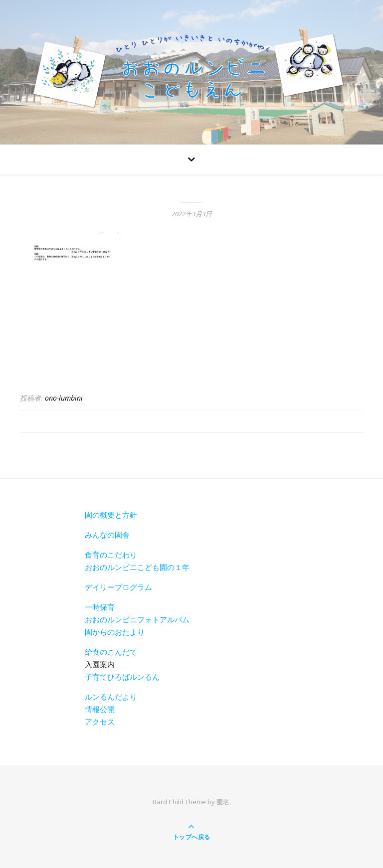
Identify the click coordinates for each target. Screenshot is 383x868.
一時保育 (100, 607)
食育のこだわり (111, 555)
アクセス (100, 722)
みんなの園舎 (107, 535)
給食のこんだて (111, 652)
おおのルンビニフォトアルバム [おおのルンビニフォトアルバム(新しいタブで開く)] (137, 619)
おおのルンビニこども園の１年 (137, 567)
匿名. (224, 802)
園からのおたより (115, 632)
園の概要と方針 (111, 515)
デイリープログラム (118, 587)
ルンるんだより (111, 697)
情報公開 (100, 709)
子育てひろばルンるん (122, 677)
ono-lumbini (64, 398)
